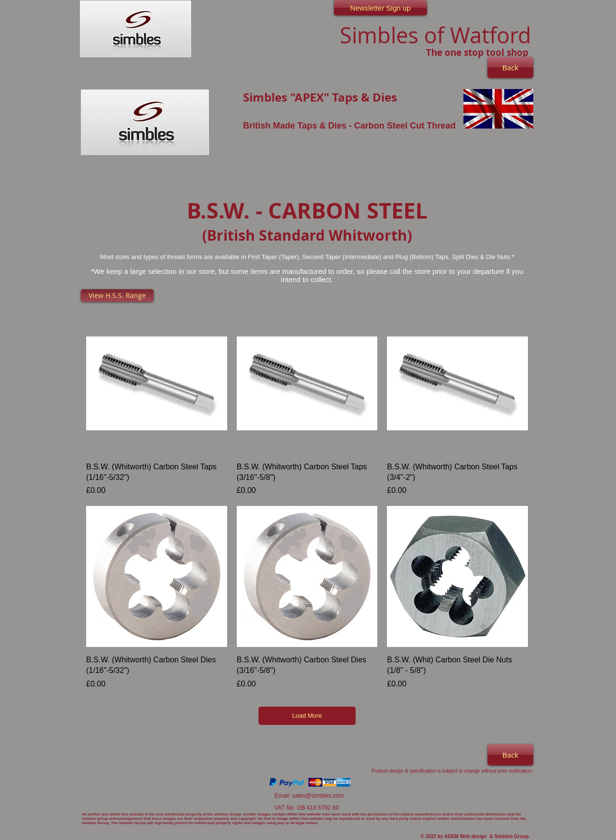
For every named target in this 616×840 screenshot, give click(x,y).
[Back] (510, 67)
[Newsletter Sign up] (380, 8)
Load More (307, 716)
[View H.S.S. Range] (117, 296)
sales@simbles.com (318, 796)
